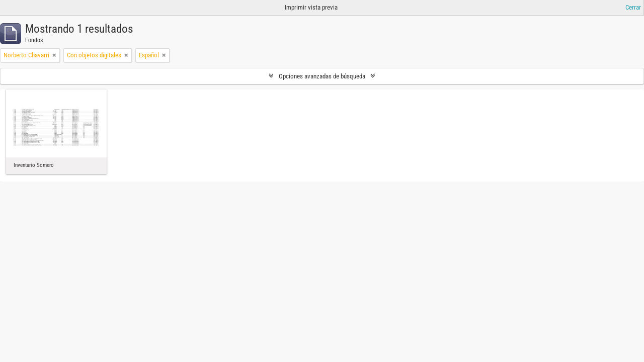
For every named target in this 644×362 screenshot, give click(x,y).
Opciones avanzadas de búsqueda (322, 76)
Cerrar (633, 7)
